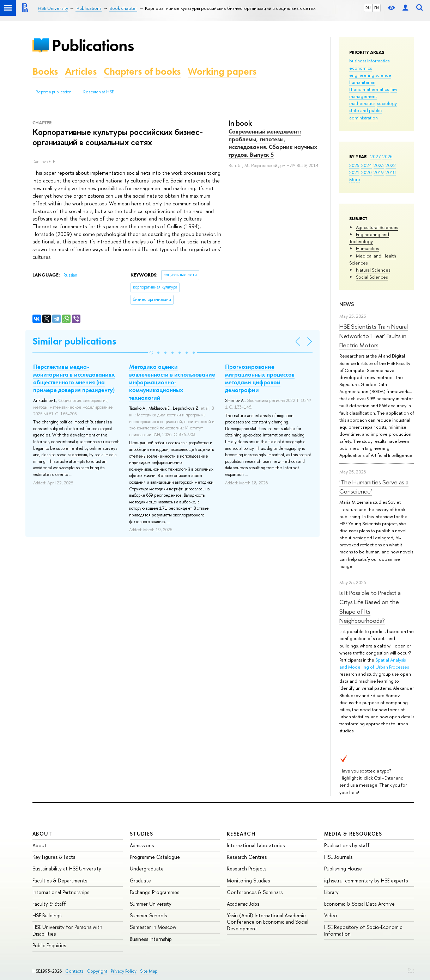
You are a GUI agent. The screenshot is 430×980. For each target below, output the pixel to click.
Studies (142, 834)
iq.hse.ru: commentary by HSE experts (366, 880)
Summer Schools (148, 915)
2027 (376, 156)
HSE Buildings (47, 915)
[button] (151, 353)
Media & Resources (353, 834)
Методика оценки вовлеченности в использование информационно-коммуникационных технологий (172, 382)
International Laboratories (256, 845)
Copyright (97, 971)
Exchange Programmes (155, 892)
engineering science (370, 75)
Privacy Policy (124, 971)
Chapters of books (142, 71)
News (347, 304)
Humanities (367, 248)
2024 (367, 165)
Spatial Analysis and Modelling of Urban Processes (374, 663)
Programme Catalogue (155, 857)
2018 (391, 172)
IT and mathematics (369, 89)
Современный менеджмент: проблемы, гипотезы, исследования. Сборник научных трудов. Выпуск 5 (273, 143)
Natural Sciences (373, 270)
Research (241, 834)
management (363, 96)
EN (377, 8)
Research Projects (247, 869)
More (355, 179)
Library (331, 892)
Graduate (140, 880)
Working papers (222, 71)
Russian (70, 275)
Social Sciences (372, 277)
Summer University (151, 904)
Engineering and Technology (369, 238)
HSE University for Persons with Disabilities (67, 930)
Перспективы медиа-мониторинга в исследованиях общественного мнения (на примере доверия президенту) (74, 378)
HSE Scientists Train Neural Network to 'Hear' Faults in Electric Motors (374, 336)
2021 (354, 172)
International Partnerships (61, 892)
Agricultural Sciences (377, 227)
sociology (387, 103)
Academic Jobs (243, 904)
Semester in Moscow (153, 927)
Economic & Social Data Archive (359, 904)
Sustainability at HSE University (67, 869)
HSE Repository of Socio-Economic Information (363, 930)
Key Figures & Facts (54, 857)
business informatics (369, 61)
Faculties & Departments (60, 880)
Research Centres (247, 857)
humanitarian (362, 82)
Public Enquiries (49, 945)
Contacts (74, 971)
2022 (391, 165)
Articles (81, 71)
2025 (354, 165)
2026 (387, 156)
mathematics (362, 103)
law (394, 89)
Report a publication (54, 92)
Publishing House (343, 869)
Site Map (149, 971)
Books (45, 71)
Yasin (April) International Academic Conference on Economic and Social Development (268, 922)
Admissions (142, 845)
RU (368, 8)
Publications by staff (347, 845)
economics (361, 68)
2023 (379, 165)
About (42, 834)
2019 (379, 172)
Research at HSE (99, 92)
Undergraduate (147, 869)
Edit (411, 970)
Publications (93, 45)
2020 (367, 172)
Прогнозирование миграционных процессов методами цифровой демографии (260, 378)
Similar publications (74, 341)
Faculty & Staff (49, 904)
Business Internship (151, 939)
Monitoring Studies (248, 880)
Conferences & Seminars (255, 892)
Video (331, 915)
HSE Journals (338, 857)
